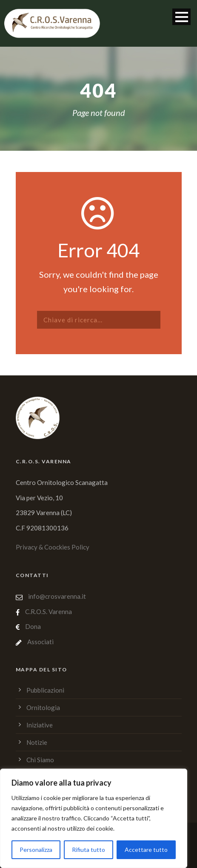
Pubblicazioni (45, 690)
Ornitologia (43, 707)
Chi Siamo (40, 760)
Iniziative (40, 725)
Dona (33, 626)
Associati (40, 642)
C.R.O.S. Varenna (49, 612)
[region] (94, 818)
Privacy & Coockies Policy (53, 547)
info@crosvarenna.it (56, 596)
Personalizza (36, 850)
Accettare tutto (146, 850)
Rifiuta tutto (89, 850)
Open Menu (181, 17)
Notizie (37, 742)
